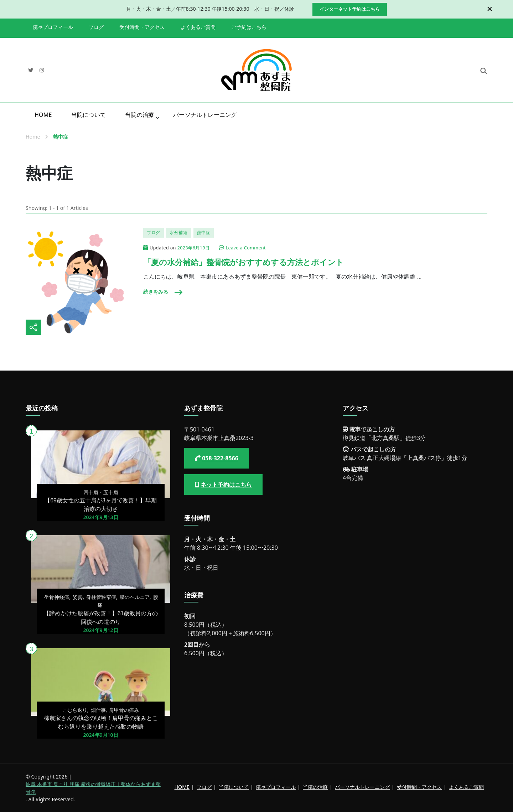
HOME (43, 115)
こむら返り (75, 710)
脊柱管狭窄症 (101, 597)
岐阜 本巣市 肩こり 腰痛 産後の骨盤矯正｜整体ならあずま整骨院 (93, 788)
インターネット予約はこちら (350, 9)
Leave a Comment (246, 248)
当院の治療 (139, 115)
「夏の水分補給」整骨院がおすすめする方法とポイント (243, 262)
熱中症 (204, 232)
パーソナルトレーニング (205, 115)
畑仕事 (98, 710)
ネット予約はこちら (226, 485)
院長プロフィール (53, 27)
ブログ (96, 27)
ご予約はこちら (249, 27)
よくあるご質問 (198, 27)
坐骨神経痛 (57, 597)
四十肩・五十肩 (101, 492)
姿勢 (78, 597)
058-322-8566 (220, 458)
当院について (89, 115)
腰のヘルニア (135, 597)
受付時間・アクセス (142, 27)
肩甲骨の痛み (124, 710)
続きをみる (156, 292)
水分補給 (178, 232)
